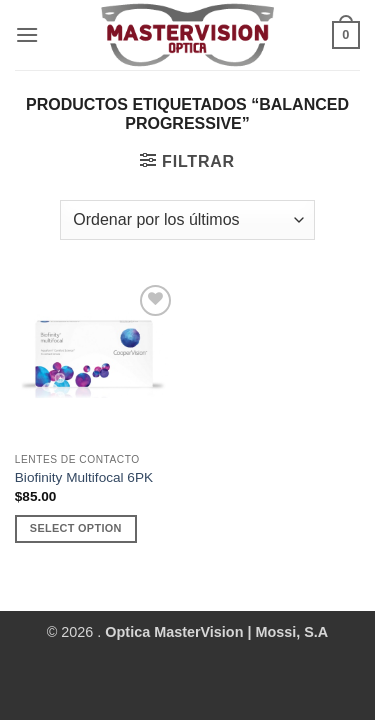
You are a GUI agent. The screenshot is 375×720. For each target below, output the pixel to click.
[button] (27, 34)
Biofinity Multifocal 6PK (84, 477)
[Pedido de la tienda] (187, 220)
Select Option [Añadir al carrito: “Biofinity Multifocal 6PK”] (76, 528)
